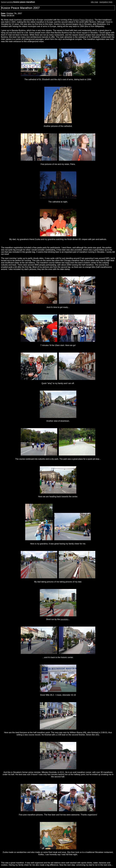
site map (94, 2)
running (10, 2)
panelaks (64, 619)
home (3, 2)
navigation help (106, 2)
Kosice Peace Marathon (83, 20)
